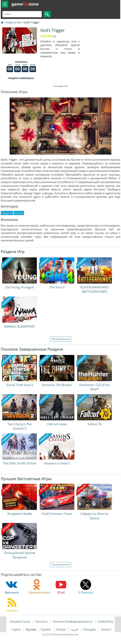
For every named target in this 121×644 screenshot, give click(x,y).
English (17, 630)
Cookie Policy (105, 621)
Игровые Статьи (20, 621)
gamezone (25, 4)
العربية (75, 630)
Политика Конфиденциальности (72, 621)
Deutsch (106, 630)
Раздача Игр (13, 22)
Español (46, 630)
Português (90, 630)
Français (61, 630)
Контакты (41, 621)
